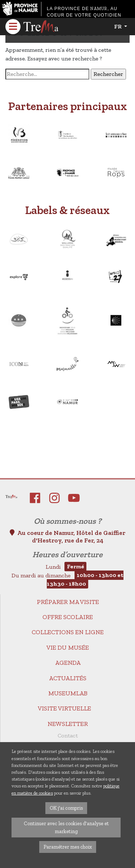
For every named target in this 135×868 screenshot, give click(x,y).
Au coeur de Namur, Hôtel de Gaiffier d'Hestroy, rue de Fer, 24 (67, 537)
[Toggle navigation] (13, 27)
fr (118, 26)
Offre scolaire (68, 617)
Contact (68, 735)
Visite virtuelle (64, 708)
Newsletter (68, 724)
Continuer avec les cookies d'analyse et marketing (66, 827)
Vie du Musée (68, 647)
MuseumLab (68, 693)
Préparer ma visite (68, 602)
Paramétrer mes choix (68, 847)
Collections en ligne (68, 632)
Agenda (68, 663)
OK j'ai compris (66, 808)
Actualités (68, 678)
